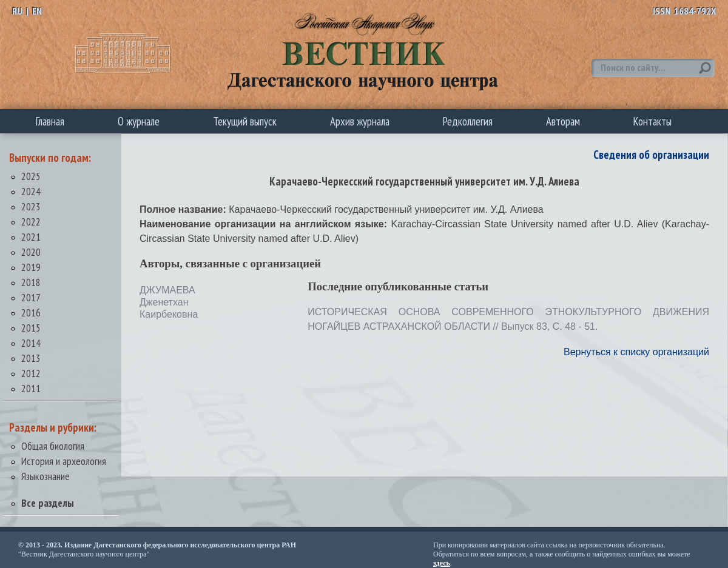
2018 (31, 282)
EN (37, 11)
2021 (31, 237)
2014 (31, 343)
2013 (31, 358)
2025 (31, 176)
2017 (31, 297)
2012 (31, 373)
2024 (31, 191)
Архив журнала (360, 121)
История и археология (64, 461)
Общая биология (53, 446)
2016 (31, 312)
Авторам (563, 121)
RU (17, 11)
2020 (31, 252)
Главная (50, 121)
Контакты (652, 121)
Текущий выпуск (245, 121)
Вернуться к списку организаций (636, 352)
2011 (31, 388)
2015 (31, 328)
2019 (31, 267)
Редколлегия (468, 121)
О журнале (139, 121)
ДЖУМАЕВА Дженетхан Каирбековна (169, 302)
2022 (31, 222)
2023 (31, 206)
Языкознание (45, 476)
